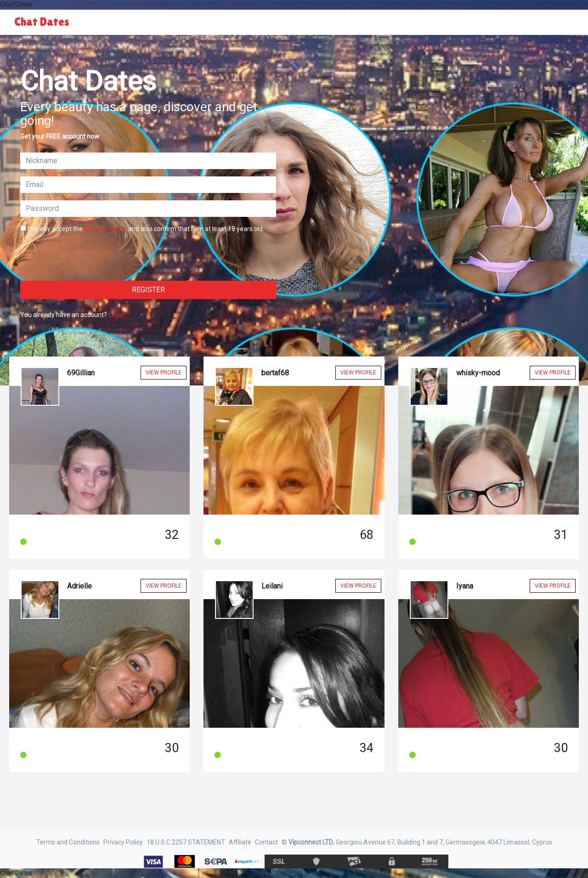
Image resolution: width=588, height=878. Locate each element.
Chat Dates (42, 22)
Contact (266, 842)
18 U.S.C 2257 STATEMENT (186, 842)
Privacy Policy (123, 842)
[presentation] (90, 255)
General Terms (105, 229)
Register (148, 290)
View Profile (164, 373)
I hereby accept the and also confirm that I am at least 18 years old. (142, 229)
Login (116, 315)
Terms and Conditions (68, 842)
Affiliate (240, 842)
